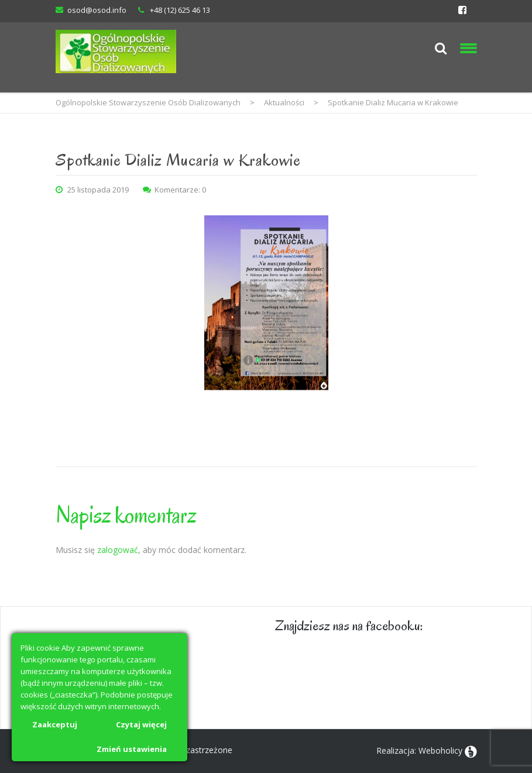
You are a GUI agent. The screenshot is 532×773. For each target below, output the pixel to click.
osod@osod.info (97, 10)
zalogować (118, 550)
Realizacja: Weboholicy (419, 751)
